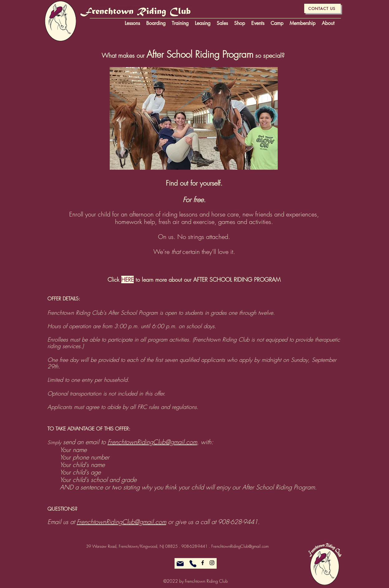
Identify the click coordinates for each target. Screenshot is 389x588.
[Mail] (180, 564)
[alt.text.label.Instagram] (212, 563)
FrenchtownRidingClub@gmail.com (152, 442)
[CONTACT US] (322, 8)
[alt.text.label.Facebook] (203, 563)
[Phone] (193, 564)
